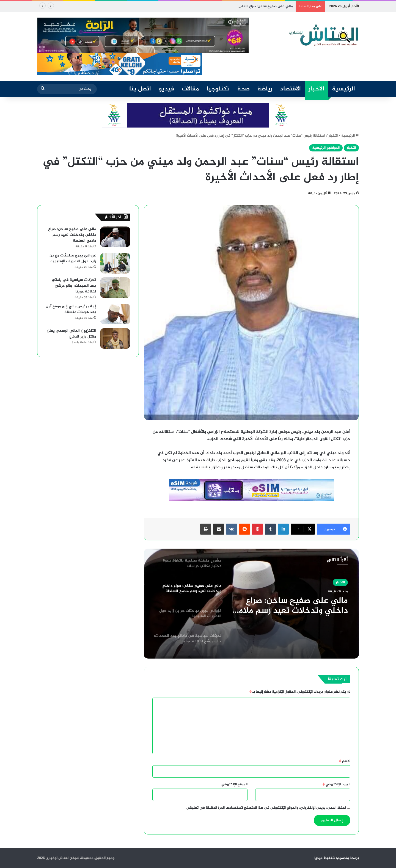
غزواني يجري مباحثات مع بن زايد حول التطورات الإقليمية (73, 258)
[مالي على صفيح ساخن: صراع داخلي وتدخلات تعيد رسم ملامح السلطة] (115, 237)
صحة (244, 89)
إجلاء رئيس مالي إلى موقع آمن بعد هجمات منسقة (71, 309)
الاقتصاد (290, 89)
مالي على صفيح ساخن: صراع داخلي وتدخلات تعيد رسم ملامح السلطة (290, 606)
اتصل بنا (140, 89)
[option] (251, 604)
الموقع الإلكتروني (234, 784)
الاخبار (316, 89)
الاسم (345, 761)
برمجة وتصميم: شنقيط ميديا (337, 858)
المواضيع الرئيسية (326, 148)
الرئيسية (343, 89)
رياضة (265, 89)
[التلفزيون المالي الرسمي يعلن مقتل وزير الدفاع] (115, 338)
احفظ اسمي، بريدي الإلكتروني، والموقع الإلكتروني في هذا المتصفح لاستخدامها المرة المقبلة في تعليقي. (266, 808)
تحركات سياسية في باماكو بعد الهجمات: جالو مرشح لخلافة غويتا (74, 286)
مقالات (190, 89)
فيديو (166, 89)
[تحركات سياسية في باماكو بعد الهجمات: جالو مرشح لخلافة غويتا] (115, 288)
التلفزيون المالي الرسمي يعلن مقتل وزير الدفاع (71, 334)
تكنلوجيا (218, 89)
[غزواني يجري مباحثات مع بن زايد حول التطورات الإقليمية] (115, 263)
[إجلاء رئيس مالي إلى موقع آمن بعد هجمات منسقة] (115, 314)
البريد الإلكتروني (336, 784)
